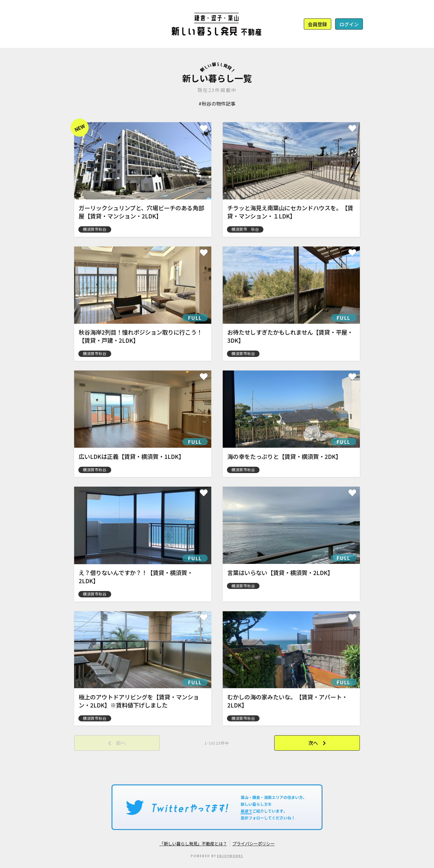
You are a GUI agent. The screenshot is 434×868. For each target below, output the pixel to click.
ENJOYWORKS (230, 856)
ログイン (349, 24)
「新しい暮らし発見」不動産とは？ (193, 843)
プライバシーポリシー (253, 843)
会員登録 (317, 24)
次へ (313, 743)
